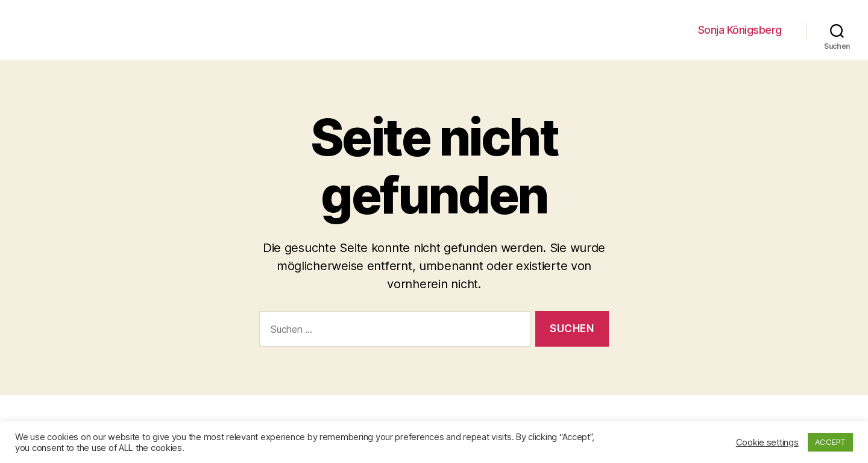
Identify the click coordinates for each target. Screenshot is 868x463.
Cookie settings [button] (767, 443)
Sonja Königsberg (740, 30)
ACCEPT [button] (830, 442)
